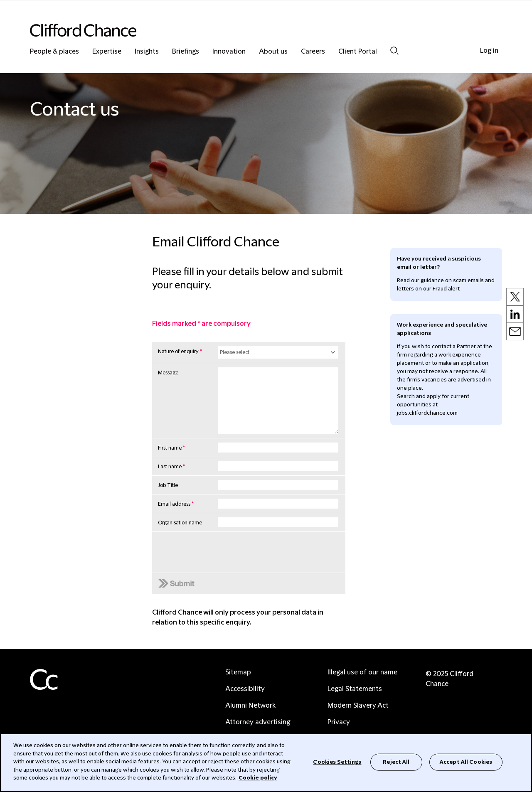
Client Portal (358, 52)
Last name (171, 467)
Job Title (168, 485)
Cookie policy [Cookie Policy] (258, 778)
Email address (176, 504)
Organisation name (180, 523)
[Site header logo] (249, 30)
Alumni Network (250, 706)
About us (273, 52)
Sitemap (238, 672)
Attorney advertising (258, 722)
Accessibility (245, 689)
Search (394, 51)
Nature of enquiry (180, 352)
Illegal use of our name (362, 672)
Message (168, 373)
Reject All (396, 762)
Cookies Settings (337, 762)
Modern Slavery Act (358, 706)
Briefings (186, 52)
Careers (313, 52)
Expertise (107, 52)
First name (171, 448)
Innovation (229, 52)
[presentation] (219, 572)
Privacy (339, 722)
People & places (54, 52)
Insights (147, 52)
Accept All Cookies (466, 762)
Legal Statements (355, 689)
